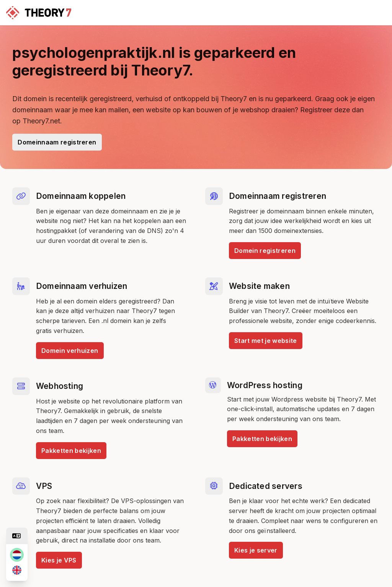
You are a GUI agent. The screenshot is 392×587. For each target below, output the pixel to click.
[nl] (17, 555)
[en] (17, 570)
